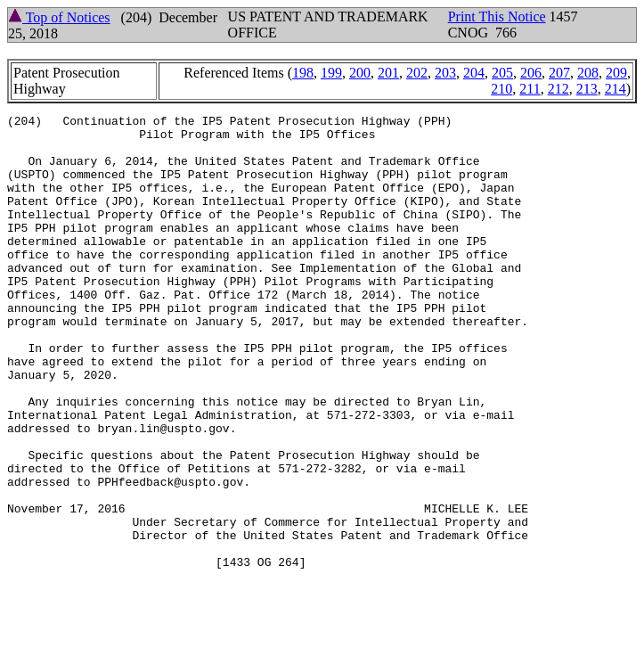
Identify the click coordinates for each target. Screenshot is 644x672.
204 (474, 73)
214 (615, 89)
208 (588, 73)
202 (417, 73)
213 (587, 89)
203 (445, 73)
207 (559, 73)
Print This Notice (497, 16)
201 (388, 73)
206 (531, 73)
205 (502, 73)
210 (501, 89)
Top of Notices (59, 17)
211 (530, 89)
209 (616, 73)
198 (303, 73)
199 (331, 73)
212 (558, 89)
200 (360, 73)
